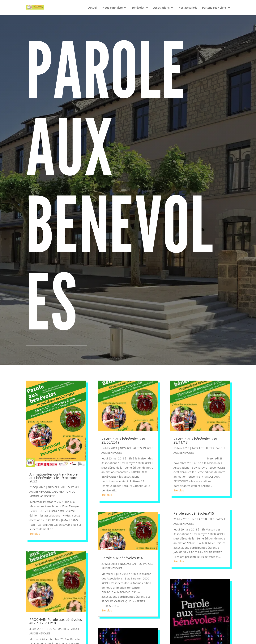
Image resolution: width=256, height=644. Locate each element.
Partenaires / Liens (214, 8)
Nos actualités (188, 8)
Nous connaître (113, 8)
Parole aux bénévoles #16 (122, 558)
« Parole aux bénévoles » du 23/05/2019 (124, 441)
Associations (161, 8)
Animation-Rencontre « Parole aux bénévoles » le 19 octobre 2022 (53, 478)
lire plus (35, 534)
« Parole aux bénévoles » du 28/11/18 (196, 441)
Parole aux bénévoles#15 (194, 513)
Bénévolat (138, 8)
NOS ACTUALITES (59, 487)
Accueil (93, 8)
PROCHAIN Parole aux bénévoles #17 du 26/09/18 (56, 621)
